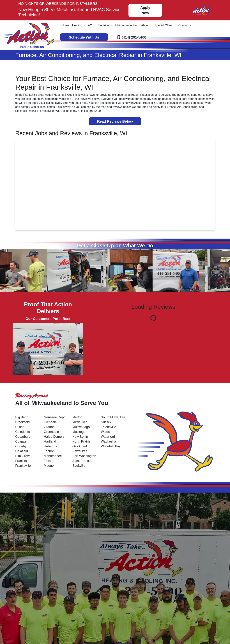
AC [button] (90, 25)
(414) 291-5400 (134, 37)
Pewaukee (80, 451)
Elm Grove (23, 456)
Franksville (23, 466)
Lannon (49, 451)
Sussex (106, 422)
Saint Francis (82, 461)
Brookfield (22, 422)
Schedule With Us (84, 37)
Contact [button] (184, 25)
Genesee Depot (55, 417)
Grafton (49, 427)
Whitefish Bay (111, 446)
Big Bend (22, 417)
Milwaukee (80, 422)
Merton (77, 417)
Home (65, 25)
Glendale (50, 422)
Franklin (21, 461)
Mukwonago (81, 427)
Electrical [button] (104, 25)
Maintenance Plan (127, 25)
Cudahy (21, 446)
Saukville (79, 466)
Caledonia (23, 432)
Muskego (79, 432)
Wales (105, 432)
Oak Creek (80, 446)
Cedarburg (23, 437)
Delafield (22, 451)
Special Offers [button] (164, 25)
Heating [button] (78, 25)
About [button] (145, 25)
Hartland (50, 441)
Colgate (21, 441)
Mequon (50, 466)
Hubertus (50, 446)
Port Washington (84, 456)
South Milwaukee (113, 417)
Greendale (51, 432)
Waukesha (108, 441)
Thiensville (108, 427)
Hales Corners (54, 437)
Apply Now (145, 10)
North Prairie (81, 441)
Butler (19, 427)
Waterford (108, 437)
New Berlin (80, 437)
